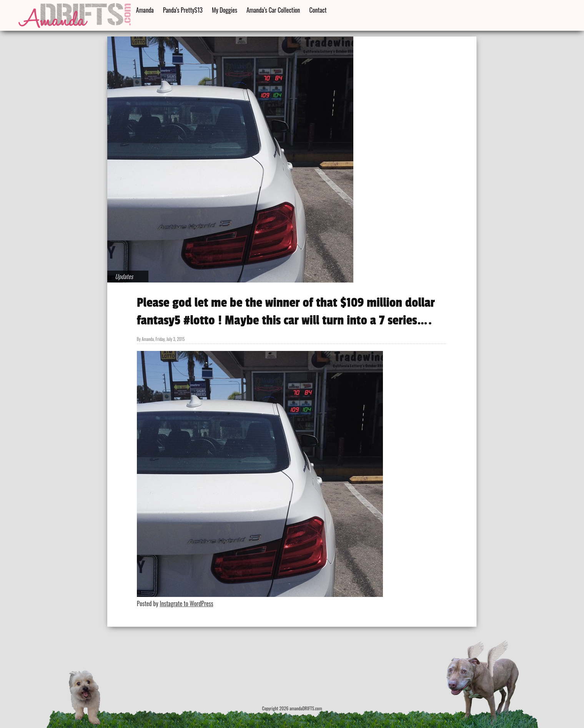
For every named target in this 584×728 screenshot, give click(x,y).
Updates (124, 276)
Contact (318, 10)
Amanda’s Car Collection (273, 10)
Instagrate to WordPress (186, 603)
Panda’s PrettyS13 (183, 10)
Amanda (145, 10)
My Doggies (225, 10)
